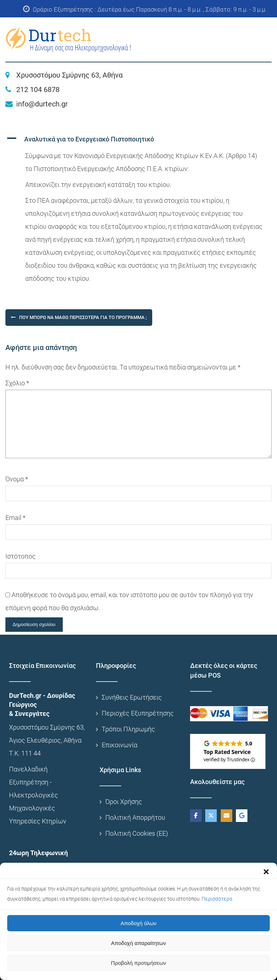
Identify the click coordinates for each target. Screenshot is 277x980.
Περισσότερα (217, 899)
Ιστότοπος (21, 556)
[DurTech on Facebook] (196, 816)
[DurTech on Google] (242, 816)
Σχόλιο (17, 383)
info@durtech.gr (42, 104)
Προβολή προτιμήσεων (139, 963)
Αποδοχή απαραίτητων (138, 943)
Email (16, 518)
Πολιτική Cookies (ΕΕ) (137, 833)
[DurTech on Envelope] (227, 816)
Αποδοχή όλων (138, 923)
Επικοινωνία (120, 745)
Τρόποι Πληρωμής (128, 729)
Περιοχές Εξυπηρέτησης (138, 713)
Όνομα (17, 479)
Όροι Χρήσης (124, 802)
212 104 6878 (38, 89)
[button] (266, 872)
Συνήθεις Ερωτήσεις (132, 697)
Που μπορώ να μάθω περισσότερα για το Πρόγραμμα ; (83, 317)
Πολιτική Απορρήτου (135, 817)
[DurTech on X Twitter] (211, 816)
